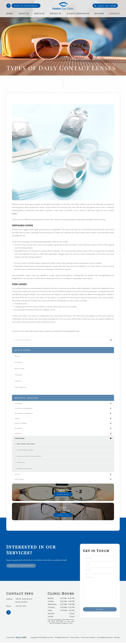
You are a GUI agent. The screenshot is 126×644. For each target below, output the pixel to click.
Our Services (19, 362)
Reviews (99, 13)
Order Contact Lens (21, 387)
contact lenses (20, 440)
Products (56, 13)
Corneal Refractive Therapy (26, 451)
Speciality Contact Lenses (25, 470)
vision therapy (20, 481)
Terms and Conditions (88, 639)
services (17, 476)
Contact (115, 13)
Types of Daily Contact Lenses (27, 445)
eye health (18, 429)
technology (19, 403)
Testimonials (19, 375)
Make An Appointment (26, 6)
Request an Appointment (23, 567)
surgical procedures (22, 424)
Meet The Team (20, 369)
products (18, 419)
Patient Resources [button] (78, 13)
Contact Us (18, 381)
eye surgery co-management (25, 414)
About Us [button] (24, 13)
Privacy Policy (75, 639)
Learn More (63, 496)
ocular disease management (24, 409)
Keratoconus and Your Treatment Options (31, 458)
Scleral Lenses (21, 464)
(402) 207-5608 (107, 6)
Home (10, 13)
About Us (18, 356)
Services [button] (39, 13)
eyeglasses (18, 434)
